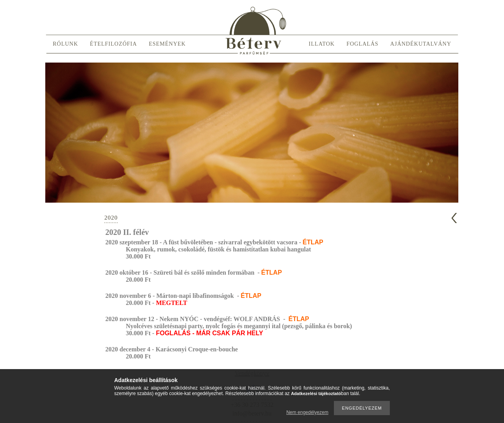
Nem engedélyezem (307, 412)
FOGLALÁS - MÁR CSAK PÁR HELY (209, 333)
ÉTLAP (313, 242)
